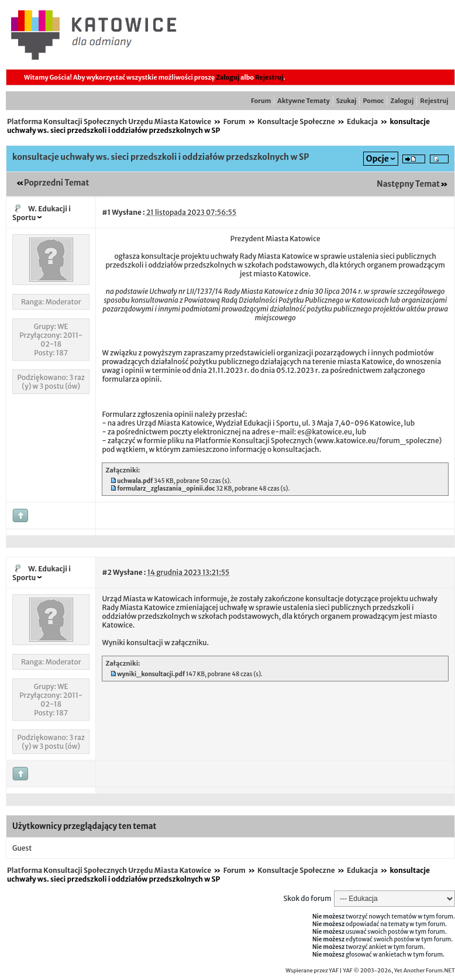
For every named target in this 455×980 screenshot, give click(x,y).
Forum (261, 101)
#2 (106, 572)
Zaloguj (227, 77)
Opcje (378, 159)
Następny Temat (408, 184)
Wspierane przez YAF (312, 971)
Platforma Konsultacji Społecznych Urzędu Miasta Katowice (109, 121)
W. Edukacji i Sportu (42, 213)
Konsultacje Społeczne (296, 121)
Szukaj (347, 101)
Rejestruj (269, 77)
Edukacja (362, 121)
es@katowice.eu (325, 432)
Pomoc (373, 101)
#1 (106, 212)
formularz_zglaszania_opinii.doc (166, 489)
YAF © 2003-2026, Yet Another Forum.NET (399, 971)
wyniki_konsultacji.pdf (151, 674)
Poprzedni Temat (56, 183)
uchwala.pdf (135, 481)
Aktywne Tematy (303, 101)
